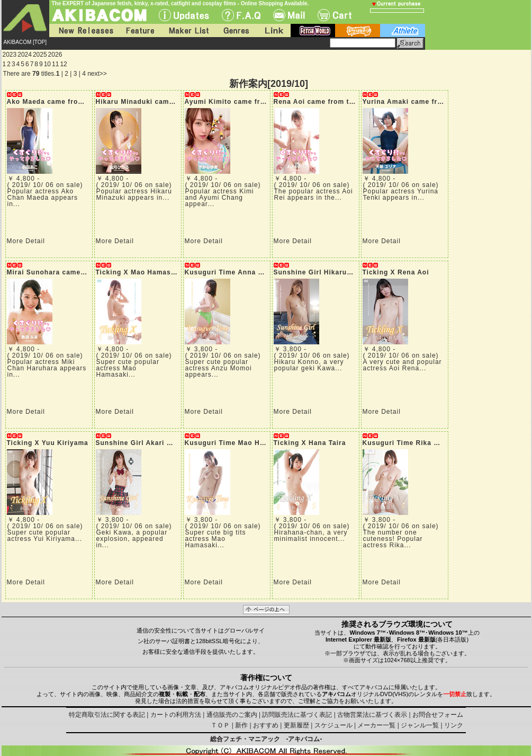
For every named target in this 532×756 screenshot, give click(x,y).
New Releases (84, 30)
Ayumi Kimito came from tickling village (255, 102)
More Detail (26, 241)
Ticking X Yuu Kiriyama (48, 443)
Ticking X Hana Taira (310, 443)
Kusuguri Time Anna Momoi (233, 272)
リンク (454, 725)
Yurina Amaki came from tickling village (433, 102)
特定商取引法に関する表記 (107, 715)
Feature (140, 30)
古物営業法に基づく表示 (372, 715)
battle (358, 30)
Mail (289, 15)
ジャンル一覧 (420, 725)
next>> (97, 74)
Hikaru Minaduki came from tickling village (171, 102)
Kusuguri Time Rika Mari (406, 443)
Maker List (188, 30)
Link (273, 30)
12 (63, 64)
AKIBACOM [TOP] (25, 42)
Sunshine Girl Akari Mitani (142, 443)
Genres (236, 30)
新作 (241, 725)
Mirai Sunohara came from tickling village (80, 272)
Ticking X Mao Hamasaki (139, 272)
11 (55, 64)
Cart (335, 15)
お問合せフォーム (438, 715)
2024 (25, 55)
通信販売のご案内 (232, 715)
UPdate (184, 15)
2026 (55, 55)
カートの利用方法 (176, 715)
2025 (40, 55)
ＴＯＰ (220, 725)
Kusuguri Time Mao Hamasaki (237, 443)
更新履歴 (296, 725)
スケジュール (333, 725)
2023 (10, 55)
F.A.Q (241, 15)
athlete (403, 30)
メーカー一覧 (376, 725)
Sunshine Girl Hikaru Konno (323, 272)
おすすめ (266, 725)
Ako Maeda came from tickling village (73, 102)
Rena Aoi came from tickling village (336, 102)
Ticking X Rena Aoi (396, 272)
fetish (313, 30)
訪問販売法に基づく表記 (297, 715)
